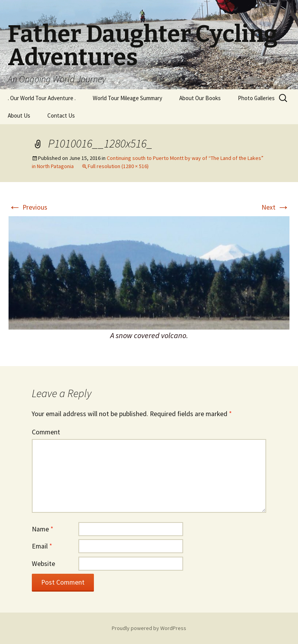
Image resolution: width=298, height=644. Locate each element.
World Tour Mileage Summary (127, 98)
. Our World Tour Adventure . (42, 98)
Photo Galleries (256, 98)
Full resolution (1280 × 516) (118, 166)
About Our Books (200, 98)
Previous (28, 207)
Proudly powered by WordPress (149, 628)
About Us (19, 115)
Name (42, 529)
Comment (46, 432)
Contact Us (61, 115)
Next (275, 207)
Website (43, 564)
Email (42, 546)
